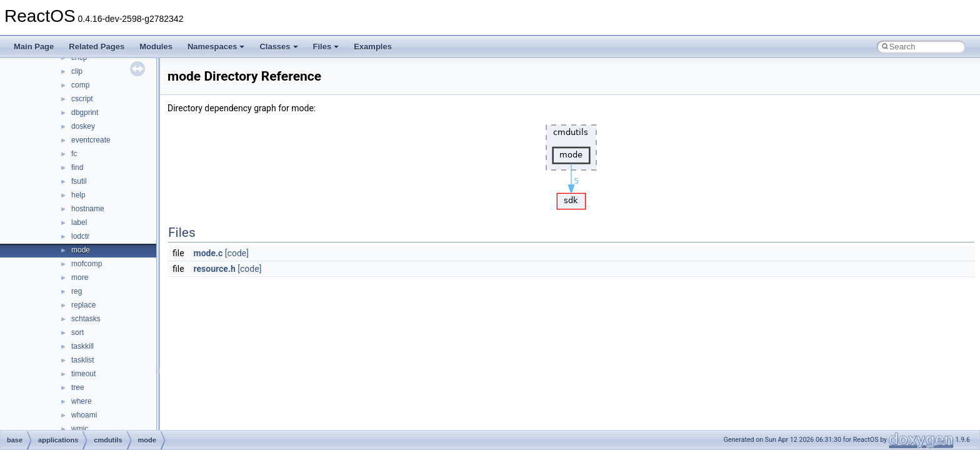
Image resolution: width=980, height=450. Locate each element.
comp (80, 85)
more (80, 277)
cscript (82, 99)
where (82, 401)
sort (77, 332)
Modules (156, 47)
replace (83, 305)
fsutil (79, 181)
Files (326, 47)
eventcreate (91, 140)
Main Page (34, 47)
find (77, 167)
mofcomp (87, 264)
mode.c (208, 253)
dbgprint (85, 112)
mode (81, 250)
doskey (83, 126)
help (78, 195)
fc (74, 154)
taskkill (82, 346)
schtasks (86, 319)
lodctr (80, 236)
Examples (373, 47)
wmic (80, 429)
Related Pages (97, 47)
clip (77, 71)
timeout (83, 374)
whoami (84, 415)
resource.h (215, 269)
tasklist (83, 360)
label (79, 222)
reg (77, 291)
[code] (237, 253)
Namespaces (216, 47)
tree (78, 387)
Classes (278, 47)
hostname (88, 209)
